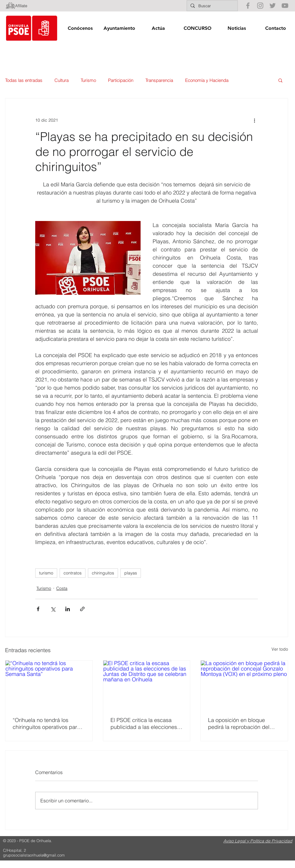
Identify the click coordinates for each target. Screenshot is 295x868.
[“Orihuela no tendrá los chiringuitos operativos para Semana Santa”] (49, 685)
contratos (73, 573)
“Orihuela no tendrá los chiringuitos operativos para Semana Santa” (46, 723)
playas (131, 573)
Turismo (88, 80)
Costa (62, 588)
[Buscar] (212, 6)
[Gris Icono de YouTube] (285, 6)
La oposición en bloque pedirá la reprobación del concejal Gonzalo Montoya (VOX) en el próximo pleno (240, 723)
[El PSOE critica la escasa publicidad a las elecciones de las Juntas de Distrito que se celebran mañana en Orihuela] (147, 685)
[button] (80, 28)
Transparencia (159, 80)
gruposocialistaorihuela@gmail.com (34, 855)
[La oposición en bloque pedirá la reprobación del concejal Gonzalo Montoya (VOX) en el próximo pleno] (244, 685)
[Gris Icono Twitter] (273, 6)
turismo (46, 573)
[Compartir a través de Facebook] (38, 609)
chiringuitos (103, 573)
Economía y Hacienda (207, 80)
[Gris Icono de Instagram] (260, 6)
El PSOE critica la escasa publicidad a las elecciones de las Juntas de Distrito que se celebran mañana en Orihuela (145, 723)
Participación (121, 80)
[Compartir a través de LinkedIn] (68, 609)
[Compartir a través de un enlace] (82, 609)
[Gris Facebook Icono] (248, 6)
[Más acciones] (254, 120)
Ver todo (280, 649)
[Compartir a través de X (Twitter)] (53, 609)
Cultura (62, 80)
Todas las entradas (24, 80)
